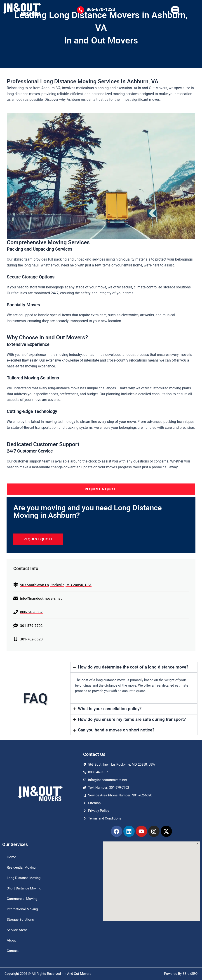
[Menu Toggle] (175, 10)
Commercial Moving (22, 899)
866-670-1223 (101, 9)
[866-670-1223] (81, 10)
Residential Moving (21, 867)
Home (11, 857)
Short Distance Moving (24, 888)
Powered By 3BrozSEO (181, 974)
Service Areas (17, 930)
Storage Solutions (20, 920)
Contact (13, 951)
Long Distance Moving (24, 878)
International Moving (22, 909)
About (11, 940)
